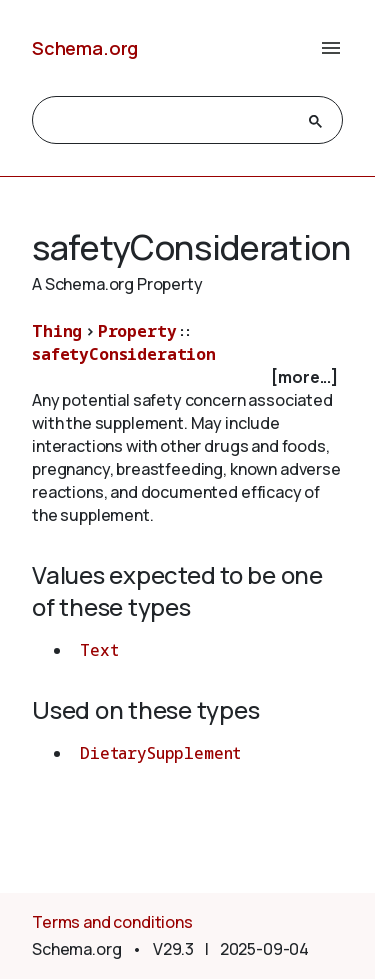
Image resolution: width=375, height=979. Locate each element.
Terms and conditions (112, 922)
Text (99, 650)
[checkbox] (187, 377)
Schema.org (85, 48)
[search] (169, 121)
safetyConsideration (124, 354)
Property (137, 331)
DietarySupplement (160, 753)
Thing (57, 331)
